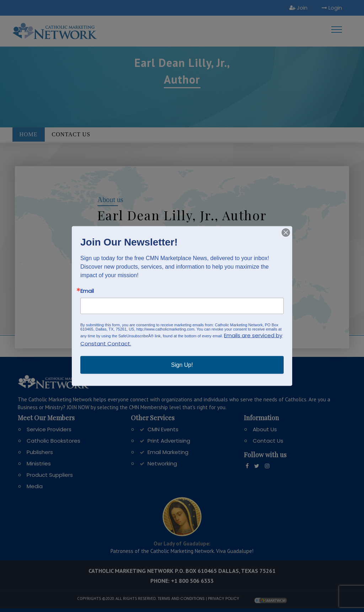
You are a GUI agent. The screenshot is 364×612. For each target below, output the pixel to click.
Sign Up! (182, 365)
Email (87, 291)
